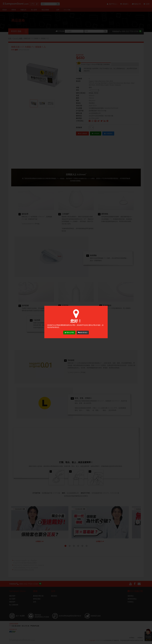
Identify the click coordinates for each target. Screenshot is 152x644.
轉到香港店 (83, 333)
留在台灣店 (69, 333)
